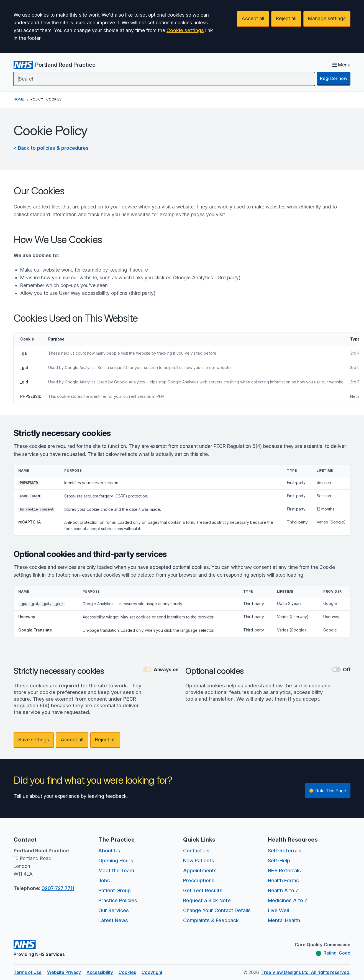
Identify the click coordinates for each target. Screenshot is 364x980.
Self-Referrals (285, 851)
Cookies (127, 972)
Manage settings (327, 18)
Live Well (278, 910)
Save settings (34, 740)
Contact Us (196, 851)
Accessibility (100, 972)
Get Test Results (203, 890)
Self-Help (279, 861)
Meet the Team (116, 871)
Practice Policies (118, 900)
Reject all (286, 18)
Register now (334, 78)
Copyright (152, 972)
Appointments (200, 871)
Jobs (104, 880)
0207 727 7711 (58, 888)
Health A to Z (283, 890)
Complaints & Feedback (211, 920)
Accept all (253, 18)
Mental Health (284, 920)
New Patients (199, 861)
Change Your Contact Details (217, 910)
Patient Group (115, 890)
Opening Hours (116, 861)
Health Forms (283, 880)
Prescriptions (199, 880)
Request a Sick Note (207, 900)
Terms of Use (28, 972)
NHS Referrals (284, 871)
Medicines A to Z (288, 900)
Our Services (114, 910)
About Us (109, 851)
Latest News (113, 920)
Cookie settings (185, 30)
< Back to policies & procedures (51, 148)
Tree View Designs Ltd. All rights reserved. (306, 972)
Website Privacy (64, 972)
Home (19, 99)
